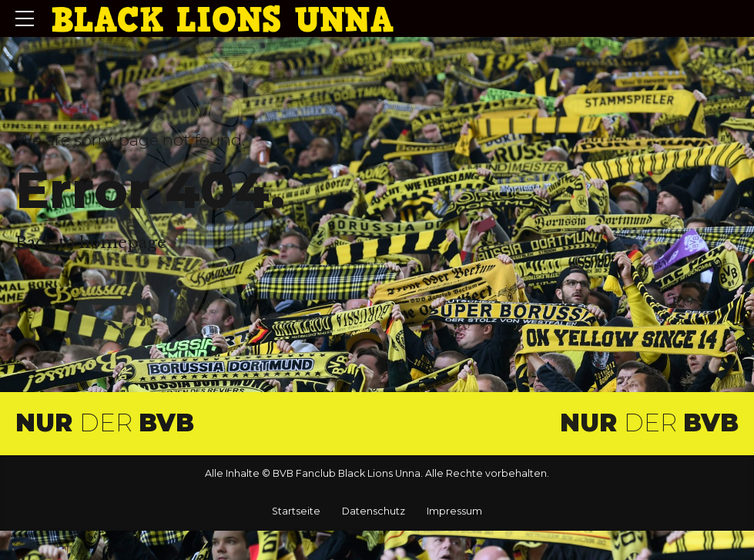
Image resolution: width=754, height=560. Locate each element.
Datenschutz (374, 511)
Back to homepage (91, 243)
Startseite (296, 511)
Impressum (454, 511)
